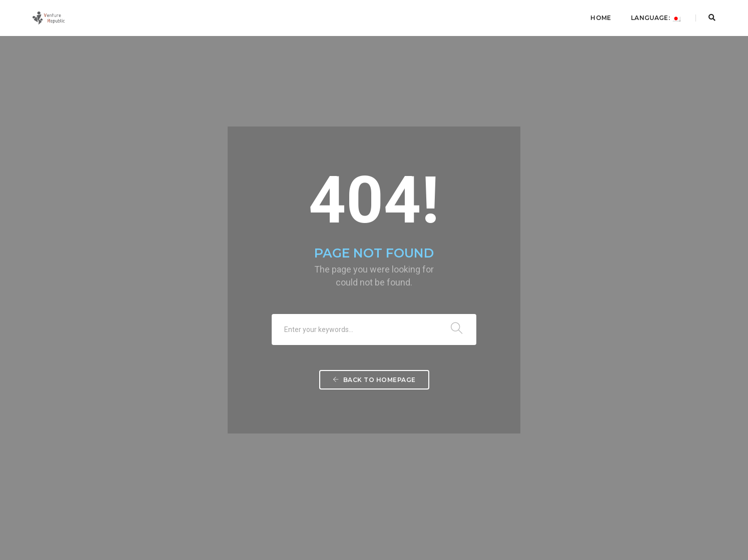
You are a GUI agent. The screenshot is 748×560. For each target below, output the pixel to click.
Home (601, 18)
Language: (656, 18)
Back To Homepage (374, 380)
